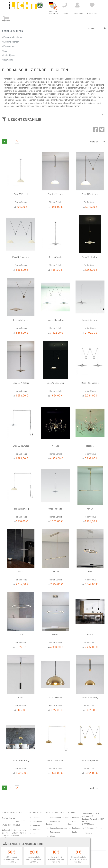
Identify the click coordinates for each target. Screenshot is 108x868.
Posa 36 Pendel (21, 194)
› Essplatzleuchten (11, 42)
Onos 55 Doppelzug (55, 320)
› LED (5, 51)
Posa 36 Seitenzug (90, 194)
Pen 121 (21, 572)
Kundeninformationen (59, 828)
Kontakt (89, 833)
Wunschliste (77, 817)
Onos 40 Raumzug (21, 446)
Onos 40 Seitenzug (55, 383)
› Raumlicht (7, 60)
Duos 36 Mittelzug (90, 697)
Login (75, 832)
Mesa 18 (55, 446)
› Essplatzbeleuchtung (12, 37)
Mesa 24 (90, 446)
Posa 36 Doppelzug (21, 257)
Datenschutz (55, 832)
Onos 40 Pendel (55, 509)
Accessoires (37, 822)
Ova (90, 572)
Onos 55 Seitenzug (21, 320)
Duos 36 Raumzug (55, 760)
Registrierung (78, 828)
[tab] (54, 118)
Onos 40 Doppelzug (90, 383)
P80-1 (21, 697)
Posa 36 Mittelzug (55, 194)
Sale (34, 834)
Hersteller (36, 825)
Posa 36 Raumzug (21, 509)
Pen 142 (55, 572)
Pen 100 (90, 509)
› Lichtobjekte (9, 55)
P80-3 (90, 634)
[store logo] (23, 7)
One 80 (21, 634)
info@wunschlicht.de (94, 828)
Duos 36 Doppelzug (90, 760)
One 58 (55, 634)
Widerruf (54, 836)
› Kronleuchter (9, 46)
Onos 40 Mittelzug (21, 383)
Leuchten (36, 817)
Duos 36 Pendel (55, 697)
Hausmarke (37, 830)
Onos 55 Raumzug (90, 320)
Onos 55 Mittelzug (90, 257)
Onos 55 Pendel (55, 257)
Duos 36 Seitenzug (21, 760)
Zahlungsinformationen (59, 817)
